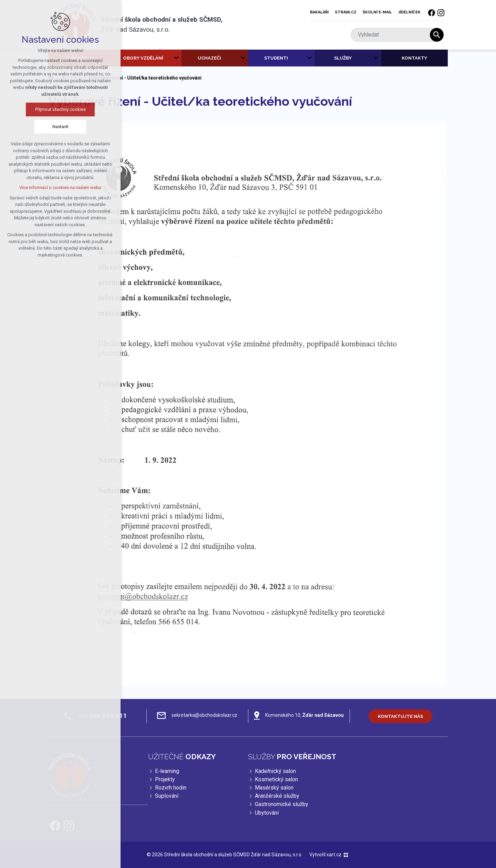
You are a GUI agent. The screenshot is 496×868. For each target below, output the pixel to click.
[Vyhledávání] (437, 35)
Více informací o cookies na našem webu (60, 187)
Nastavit (60, 127)
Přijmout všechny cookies (60, 109)
